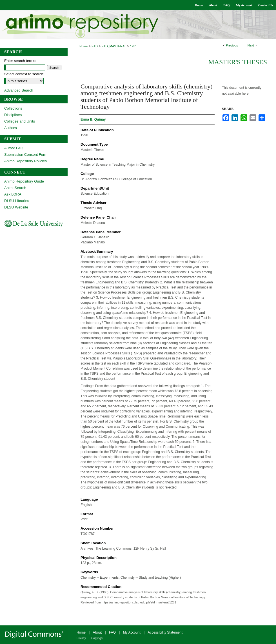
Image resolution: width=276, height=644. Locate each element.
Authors (11, 128)
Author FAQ (14, 148)
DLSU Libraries (17, 201)
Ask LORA (13, 194)
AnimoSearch (15, 188)
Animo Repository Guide (24, 181)
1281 (133, 46)
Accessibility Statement (165, 632)
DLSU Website (16, 207)
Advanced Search (19, 90)
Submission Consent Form (26, 155)
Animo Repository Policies (25, 161)
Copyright (97, 638)
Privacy (81, 638)
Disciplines (13, 115)
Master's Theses (238, 62)
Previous (232, 45)
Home (84, 46)
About (97, 632)
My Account (132, 632)
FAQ (112, 632)
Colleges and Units (20, 121)
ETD (95, 46)
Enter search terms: (20, 61)
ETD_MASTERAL (114, 46)
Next (251, 45)
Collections (13, 108)
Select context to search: (24, 74)
